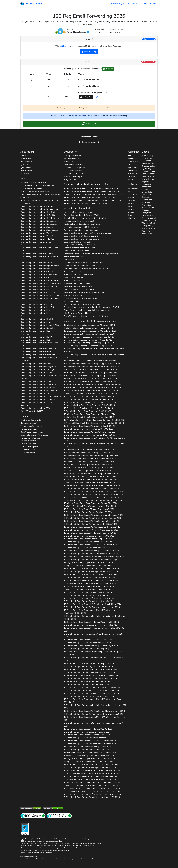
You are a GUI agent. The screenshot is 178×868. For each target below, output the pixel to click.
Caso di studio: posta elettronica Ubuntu (81, 239)
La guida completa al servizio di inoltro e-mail (84, 263)
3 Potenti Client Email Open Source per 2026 (93, 500)
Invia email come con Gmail (32, 188)
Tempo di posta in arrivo (31, 426)
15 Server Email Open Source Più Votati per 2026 (89, 426)
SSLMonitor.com (28, 453)
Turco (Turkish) (147, 226)
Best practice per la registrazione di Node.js (83, 224)
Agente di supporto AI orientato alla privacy (83, 230)
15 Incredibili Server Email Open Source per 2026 (90, 753)
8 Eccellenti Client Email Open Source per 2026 (88, 465)
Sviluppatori (70, 152)
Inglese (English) (148, 169)
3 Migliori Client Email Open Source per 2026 (90, 506)
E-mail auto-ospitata (73, 171)
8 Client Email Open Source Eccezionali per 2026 (93, 635)
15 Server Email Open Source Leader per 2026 (90, 533)
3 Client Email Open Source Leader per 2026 (89, 536)
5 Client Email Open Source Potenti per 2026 (87, 684)
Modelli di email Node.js (74, 281)
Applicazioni (27, 152)
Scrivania (26, 168)
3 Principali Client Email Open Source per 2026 (88, 453)
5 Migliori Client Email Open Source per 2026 (90, 393)
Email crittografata (119, 4)
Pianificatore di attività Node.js (77, 283)
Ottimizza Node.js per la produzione (79, 266)
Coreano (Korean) (148, 200)
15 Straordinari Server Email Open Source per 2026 (93, 384)
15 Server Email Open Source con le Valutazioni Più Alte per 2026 (94, 439)
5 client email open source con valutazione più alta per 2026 (95, 356)
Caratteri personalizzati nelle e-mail (80, 248)
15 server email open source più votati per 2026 (89, 337)
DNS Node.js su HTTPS (74, 278)
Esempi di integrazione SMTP (33, 183)
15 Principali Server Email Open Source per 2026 (93, 361)
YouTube (134, 174)
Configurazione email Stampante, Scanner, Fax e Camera (41, 196)
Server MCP (69, 260)
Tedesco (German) (149, 176)
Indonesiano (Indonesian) (146, 188)
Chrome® (26, 171)
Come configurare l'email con (38, 206)
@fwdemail (133, 166)
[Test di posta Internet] (59, 816)
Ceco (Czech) (146, 161)
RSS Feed (132, 178)
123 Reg (63, 46)
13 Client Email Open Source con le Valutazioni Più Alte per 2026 (94, 445)
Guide (24, 178)
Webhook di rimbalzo (73, 174)
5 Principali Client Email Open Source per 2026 (92, 364)
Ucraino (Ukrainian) (149, 228)
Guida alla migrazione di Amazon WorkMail (83, 215)
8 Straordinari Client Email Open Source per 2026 (90, 477)
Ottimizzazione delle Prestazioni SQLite (81, 298)
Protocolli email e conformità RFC (79, 251)
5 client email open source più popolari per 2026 (88, 346)
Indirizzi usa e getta (29, 429)
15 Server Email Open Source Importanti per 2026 (95, 491)
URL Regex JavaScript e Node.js (78, 313)
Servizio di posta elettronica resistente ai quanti (85, 292)
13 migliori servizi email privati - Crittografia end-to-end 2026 (91, 191)
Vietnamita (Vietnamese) (147, 232)
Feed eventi (133, 188)
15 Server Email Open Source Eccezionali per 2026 (94, 629)
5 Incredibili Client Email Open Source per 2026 (89, 756)
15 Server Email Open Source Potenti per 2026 (87, 681)
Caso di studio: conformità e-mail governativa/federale (88, 233)
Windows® (26, 159)
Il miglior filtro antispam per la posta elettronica (85, 218)
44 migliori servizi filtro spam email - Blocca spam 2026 (88, 203)
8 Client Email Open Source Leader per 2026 (90, 625)
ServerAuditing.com (29, 447)
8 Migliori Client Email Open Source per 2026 (90, 482)
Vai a (149, 39)
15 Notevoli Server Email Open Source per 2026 (90, 379)
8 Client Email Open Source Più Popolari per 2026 (89, 435)
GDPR (131, 203)
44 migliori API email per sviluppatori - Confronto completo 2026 (93, 200)
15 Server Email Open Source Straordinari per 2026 (89, 539)
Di (129, 191)
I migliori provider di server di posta (79, 221)
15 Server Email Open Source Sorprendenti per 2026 (94, 557)
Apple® (24, 156)
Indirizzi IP (68, 162)
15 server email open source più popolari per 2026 (89, 343)
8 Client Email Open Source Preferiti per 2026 (89, 399)
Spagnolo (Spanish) (149, 218)
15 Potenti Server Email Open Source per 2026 (88, 408)
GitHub (133, 162)
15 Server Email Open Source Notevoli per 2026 (92, 551)
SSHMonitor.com (28, 450)
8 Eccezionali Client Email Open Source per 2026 (90, 459)
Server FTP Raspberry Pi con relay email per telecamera (40, 202)
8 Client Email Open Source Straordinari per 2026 (88, 542)
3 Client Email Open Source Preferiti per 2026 (90, 768)
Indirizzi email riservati (30, 438)
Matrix (133, 171)
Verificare (108, 69)
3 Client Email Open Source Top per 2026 (88, 512)
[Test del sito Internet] (33, 816)
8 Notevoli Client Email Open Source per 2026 (88, 471)
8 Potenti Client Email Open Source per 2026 (87, 411)
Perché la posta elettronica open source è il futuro (86, 316)
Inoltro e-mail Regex (73, 177)
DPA (130, 206)
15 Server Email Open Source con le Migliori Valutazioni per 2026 (90, 612)
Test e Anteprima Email (74, 257)
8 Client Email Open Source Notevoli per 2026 (91, 554)
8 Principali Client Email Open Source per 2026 (92, 791)
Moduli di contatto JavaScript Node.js (80, 275)
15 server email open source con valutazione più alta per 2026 (94, 350)
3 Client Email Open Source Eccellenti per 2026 (90, 744)
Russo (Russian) (148, 215)
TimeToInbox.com (28, 444)
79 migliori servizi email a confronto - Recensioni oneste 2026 (91, 188)
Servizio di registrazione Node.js (78, 286)
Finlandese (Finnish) (149, 171)
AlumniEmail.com (28, 441)
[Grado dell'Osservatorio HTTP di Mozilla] (53, 808)
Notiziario (133, 157)
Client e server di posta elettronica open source (90, 321)
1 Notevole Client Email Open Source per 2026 (90, 381)
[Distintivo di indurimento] (25, 829)
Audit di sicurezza (72, 159)
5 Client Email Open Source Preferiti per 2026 (91, 488)
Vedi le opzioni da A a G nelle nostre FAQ (110, 116)
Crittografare (86, 97)
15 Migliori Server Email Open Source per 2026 (91, 390)
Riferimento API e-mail (74, 165)
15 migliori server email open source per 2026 (89, 325)
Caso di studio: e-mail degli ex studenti (81, 236)
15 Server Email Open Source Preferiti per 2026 (90, 396)
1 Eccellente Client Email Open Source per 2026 (90, 376)
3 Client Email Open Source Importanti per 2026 (94, 494)
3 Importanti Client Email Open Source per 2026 (89, 405)
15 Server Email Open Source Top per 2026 (89, 509)
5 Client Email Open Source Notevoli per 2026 (87, 750)
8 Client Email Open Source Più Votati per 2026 (89, 429)
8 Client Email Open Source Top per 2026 (87, 595)
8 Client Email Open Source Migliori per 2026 (88, 667)
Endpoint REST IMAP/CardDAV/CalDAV (81, 245)
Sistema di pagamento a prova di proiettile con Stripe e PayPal (91, 307)
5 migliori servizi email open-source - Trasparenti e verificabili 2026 (94, 194)
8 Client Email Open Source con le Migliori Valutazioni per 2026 (94, 618)
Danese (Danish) (148, 163)
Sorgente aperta (71, 180)
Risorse (24, 416)
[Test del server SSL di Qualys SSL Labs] (31, 808)
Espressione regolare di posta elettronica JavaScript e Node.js (91, 254)
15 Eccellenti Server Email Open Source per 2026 (90, 373)
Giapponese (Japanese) (146, 196)
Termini (132, 200)
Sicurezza (132, 194)
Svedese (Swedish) (149, 221)
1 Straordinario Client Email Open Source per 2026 (93, 387)
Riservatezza (134, 4)
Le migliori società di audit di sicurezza (81, 227)
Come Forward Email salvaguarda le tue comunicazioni (88, 310)
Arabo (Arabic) (147, 156)
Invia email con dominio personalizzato (37, 185)
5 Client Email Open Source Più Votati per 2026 (93, 518)
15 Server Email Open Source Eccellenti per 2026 (91, 545)
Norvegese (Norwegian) (146, 204)
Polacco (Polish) (148, 208)
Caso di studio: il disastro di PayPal (79, 289)
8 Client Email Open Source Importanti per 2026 (90, 577)
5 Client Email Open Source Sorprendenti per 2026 (93, 560)
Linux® (25, 165)
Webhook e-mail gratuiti (75, 168)
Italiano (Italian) (148, 192)
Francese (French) (148, 174)
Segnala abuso (132, 211)
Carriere (132, 218)
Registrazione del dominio (32, 432)
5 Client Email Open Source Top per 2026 (90, 696)
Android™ (26, 162)
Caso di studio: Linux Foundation (78, 242)
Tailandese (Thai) (148, 223)
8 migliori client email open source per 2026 (88, 328)
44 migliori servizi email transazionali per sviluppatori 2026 (90, 197)
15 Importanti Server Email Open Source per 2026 (90, 402)
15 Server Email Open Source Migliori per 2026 (89, 664)
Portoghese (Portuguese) (147, 211)
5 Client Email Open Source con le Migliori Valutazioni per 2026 (93, 724)
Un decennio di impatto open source (80, 212)
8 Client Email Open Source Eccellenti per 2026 (90, 548)
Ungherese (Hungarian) (146, 183)
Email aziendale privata (31, 420)
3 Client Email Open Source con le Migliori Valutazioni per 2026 (95, 707)
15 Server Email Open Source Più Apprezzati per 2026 (92, 527)
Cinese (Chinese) (148, 158)
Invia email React (71, 301)
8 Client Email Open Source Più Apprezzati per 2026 (91, 530)
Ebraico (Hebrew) (148, 179)
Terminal (26, 174)
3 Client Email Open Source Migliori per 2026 (92, 690)
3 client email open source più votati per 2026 (88, 340)
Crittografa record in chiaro (34, 435)
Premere (132, 215)
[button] (97, 97)
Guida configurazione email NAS (35, 191)
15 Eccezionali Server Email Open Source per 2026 (91, 367)
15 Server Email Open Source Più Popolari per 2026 (90, 432)
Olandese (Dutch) (148, 166)
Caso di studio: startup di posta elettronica (82, 304)
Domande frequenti (149, 4)
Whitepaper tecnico (72, 156)
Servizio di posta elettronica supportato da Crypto (86, 269)
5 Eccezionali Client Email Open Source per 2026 (91, 370)
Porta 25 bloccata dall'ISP (32, 411)
